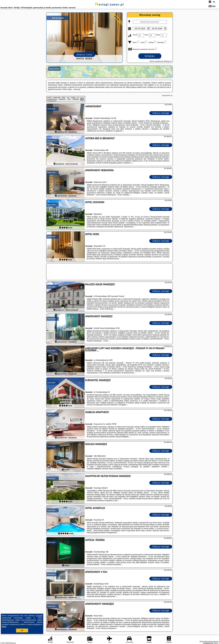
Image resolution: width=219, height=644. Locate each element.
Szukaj (150, 56)
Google (39, 616)
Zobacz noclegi (161, 113)
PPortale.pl (12, 643)
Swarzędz (51, 109)
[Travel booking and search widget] (109, 272)
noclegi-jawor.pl (109, 4)
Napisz (216, 643)
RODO (4, 627)
